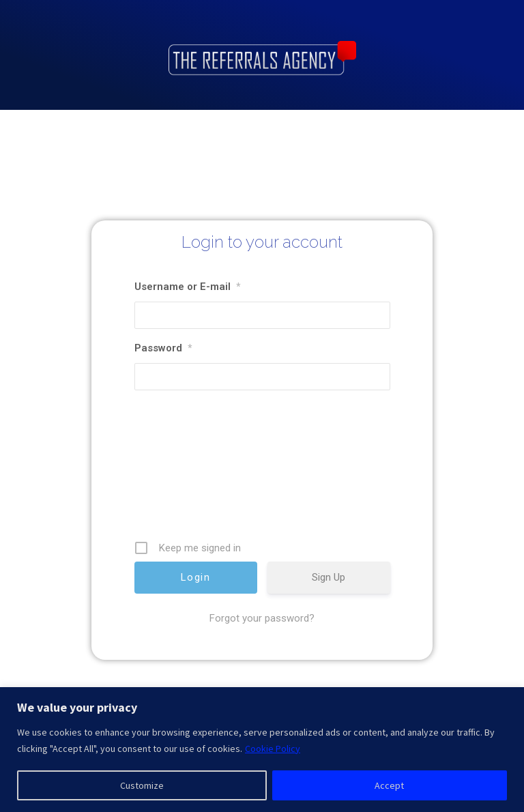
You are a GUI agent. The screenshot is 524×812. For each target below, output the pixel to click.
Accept (389, 785)
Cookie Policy (273, 749)
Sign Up (329, 607)
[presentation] (216, 500)
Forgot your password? (262, 648)
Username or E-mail (187, 317)
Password (163, 378)
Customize (142, 785)
